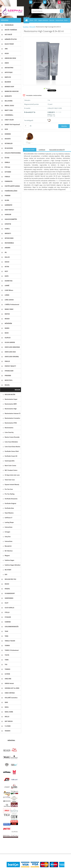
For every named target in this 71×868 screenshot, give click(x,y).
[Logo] (13, 11)
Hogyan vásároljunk (43, 20)
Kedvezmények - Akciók (62, 20)
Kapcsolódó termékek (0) (57, 150)
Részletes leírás (30, 150)
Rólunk (32, 20)
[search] (62, 11)
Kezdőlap (26, 27)
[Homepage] (27, 20)
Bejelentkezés (38, 2)
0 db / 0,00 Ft (66, 1)
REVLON (32, 27)
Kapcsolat (52, 20)
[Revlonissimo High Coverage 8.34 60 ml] (29, 133)
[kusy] (27, 126)
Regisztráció (51, 2)
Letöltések (42, 150)
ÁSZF (36, 20)
